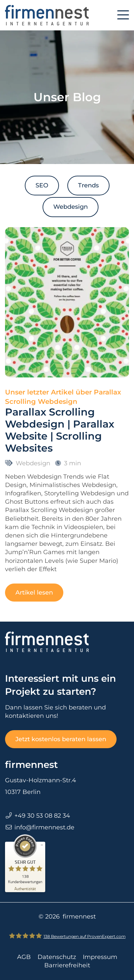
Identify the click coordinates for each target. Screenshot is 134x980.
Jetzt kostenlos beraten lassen (61, 739)
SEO (42, 185)
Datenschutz (57, 957)
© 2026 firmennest (67, 917)
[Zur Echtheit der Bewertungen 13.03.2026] (25, 888)
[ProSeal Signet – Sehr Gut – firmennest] (25, 859)
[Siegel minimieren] (42, 845)
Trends (88, 185)
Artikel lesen (34, 593)
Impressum (100, 957)
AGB (24, 957)
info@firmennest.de (44, 827)
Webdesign (71, 207)
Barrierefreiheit (67, 965)
